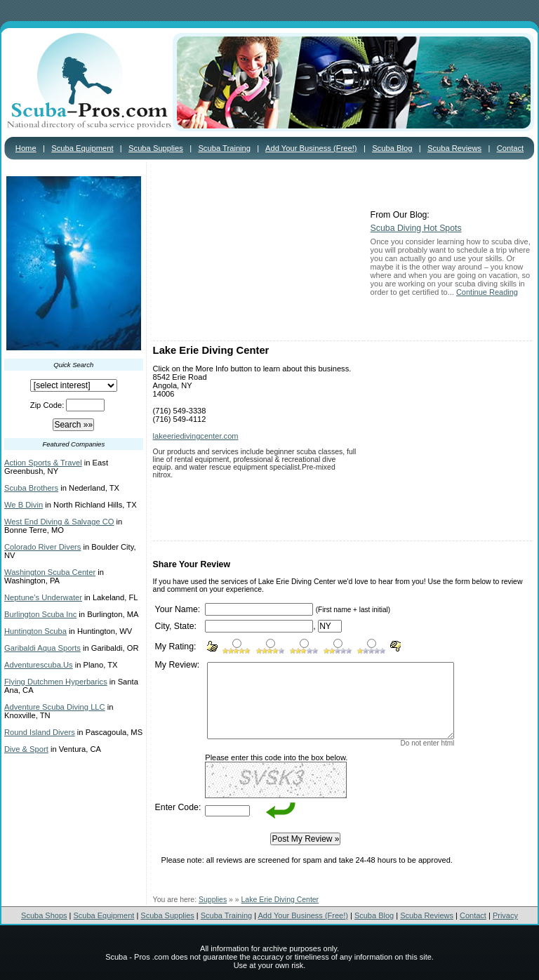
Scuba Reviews (454, 148)
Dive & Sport (26, 749)
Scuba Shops (44, 915)
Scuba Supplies (156, 148)
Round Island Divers (40, 732)
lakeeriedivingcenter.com (196, 436)
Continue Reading (487, 292)
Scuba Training (224, 148)
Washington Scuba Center (50, 572)
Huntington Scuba (35, 631)
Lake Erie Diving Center (280, 900)
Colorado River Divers (42, 547)
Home (26, 148)
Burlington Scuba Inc (40, 614)
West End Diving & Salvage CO (59, 522)
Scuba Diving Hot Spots (416, 228)
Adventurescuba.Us (39, 665)
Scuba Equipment (82, 148)
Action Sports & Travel (43, 463)
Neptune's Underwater (43, 597)
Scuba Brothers (31, 488)
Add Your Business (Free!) (311, 148)
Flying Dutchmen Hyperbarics (56, 682)
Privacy (505, 915)
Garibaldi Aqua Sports (42, 648)
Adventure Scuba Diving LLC (55, 707)
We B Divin (24, 505)
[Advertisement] (258, 253)
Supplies (213, 900)
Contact (511, 148)
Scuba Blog (392, 148)
